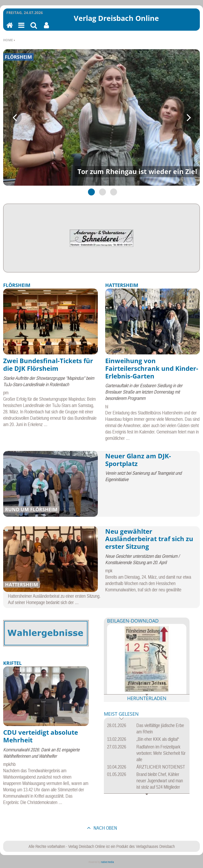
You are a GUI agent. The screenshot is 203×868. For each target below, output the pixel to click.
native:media (107, 862)
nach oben (105, 828)
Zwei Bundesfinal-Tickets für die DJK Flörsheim (48, 364)
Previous (15, 117)
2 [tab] (101, 192)
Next (188, 117)
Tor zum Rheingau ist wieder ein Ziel (137, 171)
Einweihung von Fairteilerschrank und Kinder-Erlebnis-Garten (152, 368)
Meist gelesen (121, 714)
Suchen (34, 29)
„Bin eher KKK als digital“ (158, 739)
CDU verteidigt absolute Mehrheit (41, 736)
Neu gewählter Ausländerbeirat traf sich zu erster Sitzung (149, 539)
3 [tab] (113, 192)
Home (8, 40)
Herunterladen (147, 698)
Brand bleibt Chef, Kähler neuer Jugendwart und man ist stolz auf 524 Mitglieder (160, 781)
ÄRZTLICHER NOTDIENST (161, 767)
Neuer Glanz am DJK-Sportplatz (138, 460)
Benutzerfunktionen (46, 29)
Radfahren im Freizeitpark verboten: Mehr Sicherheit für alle (161, 753)
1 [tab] (90, 192)
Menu (21, 29)
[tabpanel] (101, 118)
